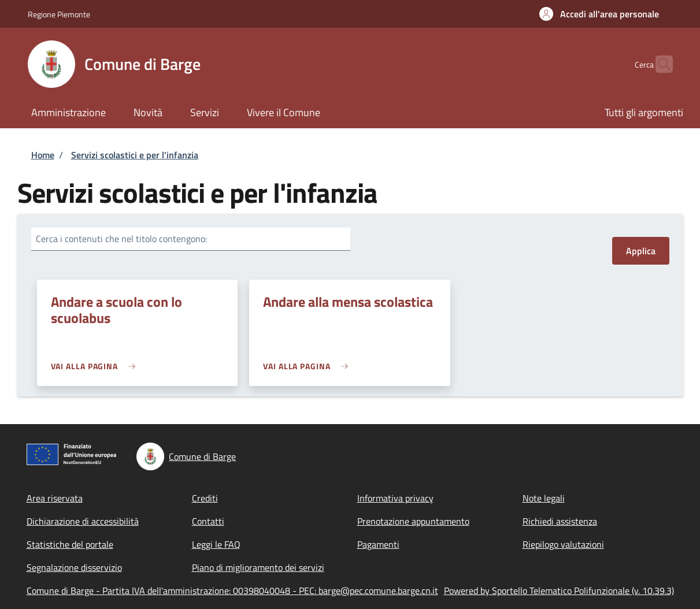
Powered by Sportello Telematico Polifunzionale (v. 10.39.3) (559, 591)
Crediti (205, 498)
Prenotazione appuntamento (413, 521)
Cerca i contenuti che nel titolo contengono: (121, 239)
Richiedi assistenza (560, 521)
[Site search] (659, 64)
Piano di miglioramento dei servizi (258, 567)
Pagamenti (378, 544)
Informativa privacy (395, 498)
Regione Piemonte (59, 14)
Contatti (208, 521)
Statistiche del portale (70, 544)
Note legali (544, 498)
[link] (96, 366)
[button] (599, 14)
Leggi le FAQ (216, 544)
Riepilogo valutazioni (563, 544)
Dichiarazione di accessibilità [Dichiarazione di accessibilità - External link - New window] (83, 521)
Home (43, 155)
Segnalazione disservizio (74, 567)
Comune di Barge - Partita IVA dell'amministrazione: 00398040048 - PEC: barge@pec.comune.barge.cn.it (232, 591)
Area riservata (55, 498)
